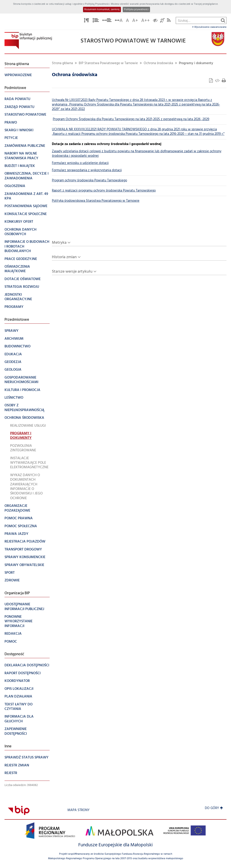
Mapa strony (79, 810)
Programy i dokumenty (196, 63)
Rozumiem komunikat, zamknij (102, 9)
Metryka (59, 243)
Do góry (214, 808)
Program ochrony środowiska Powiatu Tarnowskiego (89, 181)
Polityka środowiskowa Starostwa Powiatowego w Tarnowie (96, 201)
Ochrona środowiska (158, 63)
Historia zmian (64, 257)
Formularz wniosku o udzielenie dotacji (80, 163)
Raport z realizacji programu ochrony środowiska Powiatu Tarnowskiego (104, 191)
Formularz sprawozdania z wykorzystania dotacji (87, 170)
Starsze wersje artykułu (72, 272)
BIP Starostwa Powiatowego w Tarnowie (108, 63)
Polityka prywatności (136, 9)
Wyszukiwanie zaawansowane (209, 27)
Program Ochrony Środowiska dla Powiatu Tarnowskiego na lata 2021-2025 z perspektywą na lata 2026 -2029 (131, 119)
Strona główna (62, 63)
